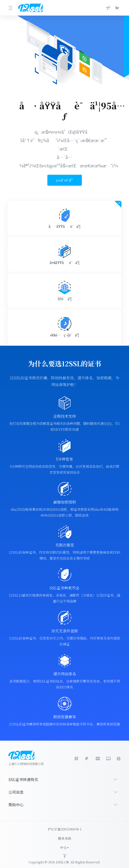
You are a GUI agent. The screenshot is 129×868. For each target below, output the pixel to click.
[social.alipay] (77, 759)
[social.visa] (87, 759)
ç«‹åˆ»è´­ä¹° (62, 180)
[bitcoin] (119, 759)
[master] (108, 759)
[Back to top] (65, 856)
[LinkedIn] (98, 759)
